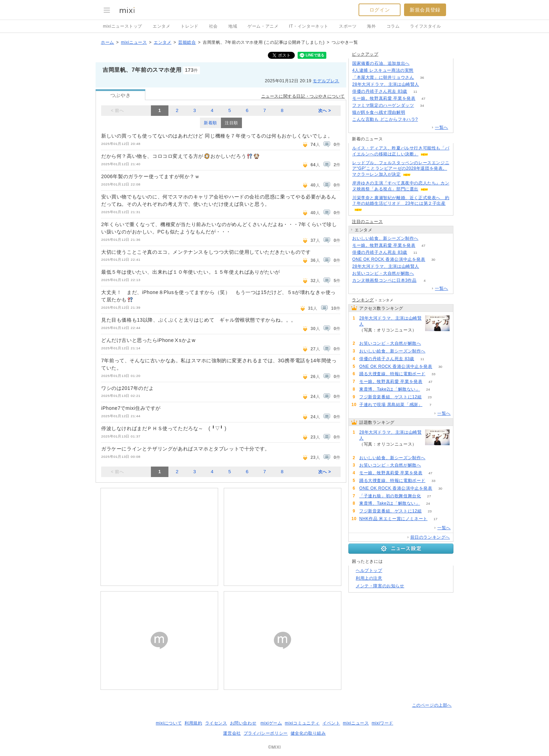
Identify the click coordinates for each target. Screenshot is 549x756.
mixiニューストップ (123, 26)
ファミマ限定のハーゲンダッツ (383, 105)
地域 (233, 26)
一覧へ (442, 127)
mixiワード (382, 723)
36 (422, 78)
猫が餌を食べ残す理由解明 (379, 112)
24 (428, 389)
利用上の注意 (369, 578)
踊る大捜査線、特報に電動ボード (392, 374)
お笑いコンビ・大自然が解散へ (383, 273)
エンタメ (161, 26)
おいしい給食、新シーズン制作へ (385, 238)
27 (429, 496)
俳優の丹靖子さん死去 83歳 (380, 91)
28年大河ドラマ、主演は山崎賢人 (386, 84)
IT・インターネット (309, 26)
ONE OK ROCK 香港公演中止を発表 (389, 259)
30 (433, 260)
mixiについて (169, 723)
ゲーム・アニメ (263, 26)
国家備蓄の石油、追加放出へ (381, 63)
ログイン (380, 10)
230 (413, 113)
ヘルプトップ (369, 570)
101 (422, 71)
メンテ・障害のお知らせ (380, 586)
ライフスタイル (425, 26)
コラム (393, 26)
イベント (331, 723)
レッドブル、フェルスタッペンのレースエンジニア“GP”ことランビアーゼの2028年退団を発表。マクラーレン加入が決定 (401, 169)
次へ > (325, 111)
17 (435, 519)
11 (415, 92)
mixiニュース (134, 42)
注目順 (231, 123)
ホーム (107, 42)
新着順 (210, 123)
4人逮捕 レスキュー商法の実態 (383, 70)
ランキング (363, 300)
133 (418, 64)
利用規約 (193, 723)
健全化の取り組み (308, 733)
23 (430, 397)
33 (433, 374)
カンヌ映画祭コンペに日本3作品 (384, 280)
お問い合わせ (243, 723)
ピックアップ (365, 54)
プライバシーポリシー (266, 733)
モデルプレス (326, 81)
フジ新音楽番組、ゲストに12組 (390, 397)
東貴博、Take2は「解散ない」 (390, 389)
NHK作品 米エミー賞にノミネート (393, 519)
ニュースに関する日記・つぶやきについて (303, 96)
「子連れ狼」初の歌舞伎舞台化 (390, 496)
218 (427, 85)
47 (423, 99)
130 (426, 120)
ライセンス (216, 723)
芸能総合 (187, 42)
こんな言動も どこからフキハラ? (385, 119)
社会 (213, 26)
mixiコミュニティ (302, 723)
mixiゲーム (271, 723)
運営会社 (232, 733)
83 (426, 239)
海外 (371, 26)
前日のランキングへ (430, 537)
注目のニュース (367, 222)
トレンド (189, 26)
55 (422, 274)
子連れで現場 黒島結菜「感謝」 (391, 405)
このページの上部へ (432, 705)
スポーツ (348, 26)
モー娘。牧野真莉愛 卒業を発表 (384, 98)
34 (422, 106)
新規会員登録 (425, 10)
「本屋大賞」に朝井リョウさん (383, 77)
